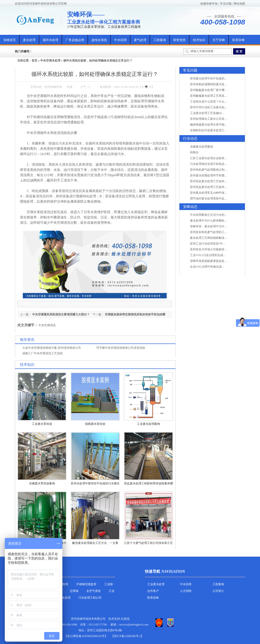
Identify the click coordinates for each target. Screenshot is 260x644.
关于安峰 (219, 40)
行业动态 (190, 138)
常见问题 (226, 4)
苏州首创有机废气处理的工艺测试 (212, 232)
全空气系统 (94, 591)
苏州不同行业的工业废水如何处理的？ (214, 107)
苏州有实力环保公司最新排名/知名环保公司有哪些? (223, 249)
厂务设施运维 (75, 40)
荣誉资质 (179, 40)
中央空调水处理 (50, 60)
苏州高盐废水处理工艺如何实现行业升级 (216, 181)
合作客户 (153, 591)
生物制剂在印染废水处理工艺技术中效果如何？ (220, 130)
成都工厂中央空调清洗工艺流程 (42, 353)
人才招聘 (186, 591)
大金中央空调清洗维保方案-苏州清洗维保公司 (52, 348)
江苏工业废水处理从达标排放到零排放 (214, 158)
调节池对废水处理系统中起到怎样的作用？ (217, 199)
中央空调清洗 (47, 325)
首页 (35, 60)
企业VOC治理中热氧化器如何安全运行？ (216, 267)
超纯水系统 (99, 40)
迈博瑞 (74, 591)
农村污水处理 (62, 598)
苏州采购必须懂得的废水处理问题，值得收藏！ (220, 84)
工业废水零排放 (42, 424)
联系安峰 (238, 40)
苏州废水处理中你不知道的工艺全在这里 (216, 78)
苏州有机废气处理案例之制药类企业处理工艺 (219, 170)
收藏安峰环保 (209, 4)
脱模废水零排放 (95, 424)
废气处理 (140, 40)
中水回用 (120, 40)
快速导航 (153, 571)
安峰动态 (190, 207)
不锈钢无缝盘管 (86, 584)
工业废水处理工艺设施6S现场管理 (212, 113)
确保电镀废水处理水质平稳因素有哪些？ (216, 125)
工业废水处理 (156, 584)
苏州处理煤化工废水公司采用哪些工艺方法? (218, 119)
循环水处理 (50, 40)
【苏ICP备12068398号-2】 (127, 636)
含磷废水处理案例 (201, 147)
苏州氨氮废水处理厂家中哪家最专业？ (214, 90)
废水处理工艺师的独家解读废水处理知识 (216, 238)
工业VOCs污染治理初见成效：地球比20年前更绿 (221, 255)
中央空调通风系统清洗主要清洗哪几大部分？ (61, 314)
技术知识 (199, 40)
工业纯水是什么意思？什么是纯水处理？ (216, 102)
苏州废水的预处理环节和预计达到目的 (214, 175)
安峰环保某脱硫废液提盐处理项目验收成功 (217, 261)
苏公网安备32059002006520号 (86, 636)
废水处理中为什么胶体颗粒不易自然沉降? (216, 221)
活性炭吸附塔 (60, 584)
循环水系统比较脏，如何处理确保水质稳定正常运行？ (98, 60)
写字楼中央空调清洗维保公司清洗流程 (121, 348)
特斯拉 (194, 152)
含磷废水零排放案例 (42, 483)
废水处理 (29, 40)
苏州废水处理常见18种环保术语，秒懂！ (216, 193)
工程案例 (160, 40)
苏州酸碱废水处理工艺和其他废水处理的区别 (219, 96)
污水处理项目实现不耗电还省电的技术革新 (217, 164)
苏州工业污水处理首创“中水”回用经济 (214, 244)
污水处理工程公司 (90, 598)
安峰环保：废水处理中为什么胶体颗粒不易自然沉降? (224, 226)
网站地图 (239, 4)
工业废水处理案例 (148, 424)
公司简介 (218, 591)
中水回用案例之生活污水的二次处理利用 (216, 215)
